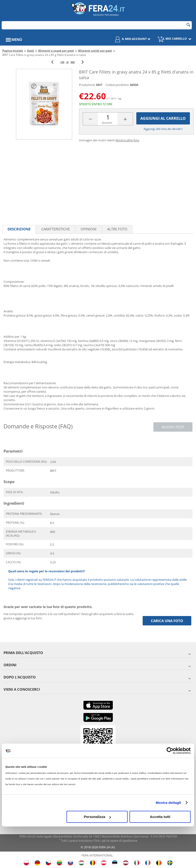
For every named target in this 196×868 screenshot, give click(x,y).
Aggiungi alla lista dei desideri (163, 129)
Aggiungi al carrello (163, 119)
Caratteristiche (56, 229)
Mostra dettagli (168, 803)
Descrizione (19, 229)
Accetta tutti (160, 817)
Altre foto (117, 229)
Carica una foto (167, 621)
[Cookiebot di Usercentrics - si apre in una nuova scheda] (170, 751)
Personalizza (97, 817)
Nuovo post (173, 427)
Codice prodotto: (117, 85)
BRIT (99, 85)
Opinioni (88, 229)
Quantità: (107, 123)
